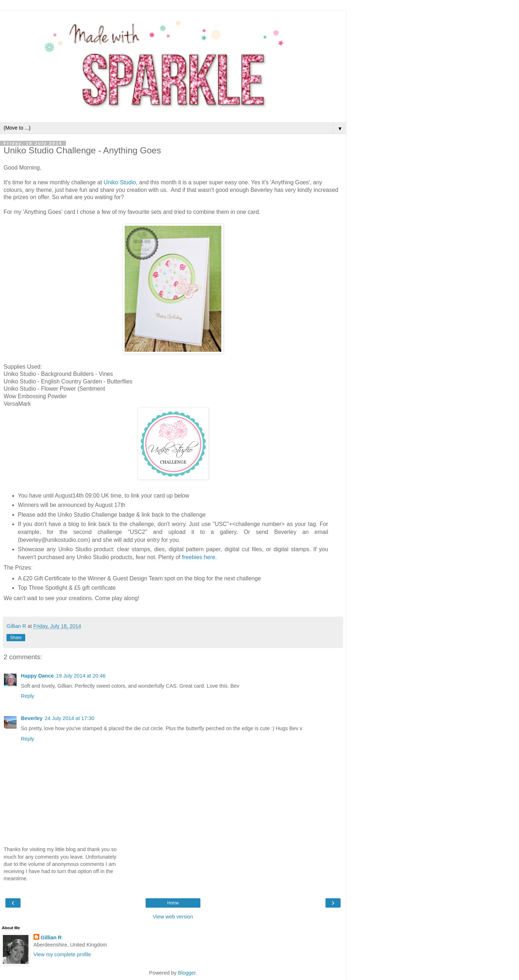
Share (16, 638)
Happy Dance (37, 676)
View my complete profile (62, 954)
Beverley (32, 718)
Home (173, 903)
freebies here (199, 557)
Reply (28, 696)
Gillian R (51, 938)
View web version (173, 917)
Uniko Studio (120, 182)
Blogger (187, 973)
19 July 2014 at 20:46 (81, 676)
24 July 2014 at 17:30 (70, 718)
